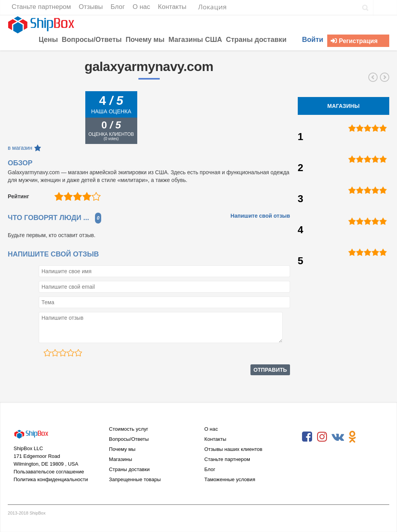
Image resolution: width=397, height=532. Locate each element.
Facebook (307, 437)
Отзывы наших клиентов (233, 449)
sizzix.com (373, 77)
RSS (368, 437)
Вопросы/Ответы (129, 439)
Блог (210, 469)
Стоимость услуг (129, 429)
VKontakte (337, 437)
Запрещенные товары (135, 479)
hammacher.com (385, 77)
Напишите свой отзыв (261, 216)
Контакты (215, 439)
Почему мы (122, 449)
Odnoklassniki (352, 437)
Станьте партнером (227, 459)
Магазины (121, 459)
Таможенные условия (230, 479)
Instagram (322, 437)
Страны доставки (129, 469)
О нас (211, 429)
